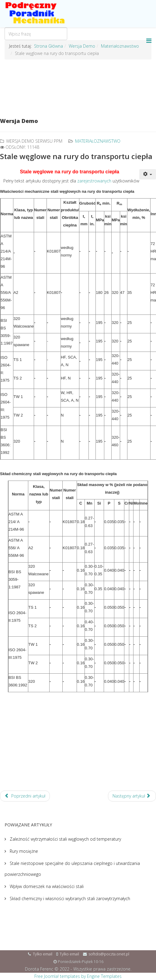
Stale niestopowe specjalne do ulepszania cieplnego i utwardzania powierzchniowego (72, 869)
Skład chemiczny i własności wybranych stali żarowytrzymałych (69, 898)
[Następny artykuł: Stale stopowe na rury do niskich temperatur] (132, 796)
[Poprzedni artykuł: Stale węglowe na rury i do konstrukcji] (25, 796)
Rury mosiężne (23, 851)
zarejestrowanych (94, 181)
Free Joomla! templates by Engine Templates (78, 976)
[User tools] (148, 174)
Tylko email (43, 954)
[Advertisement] (78, 86)
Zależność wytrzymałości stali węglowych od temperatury (65, 839)
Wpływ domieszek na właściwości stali (46, 886)
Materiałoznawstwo (98, 141)
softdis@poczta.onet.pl (109, 954)
